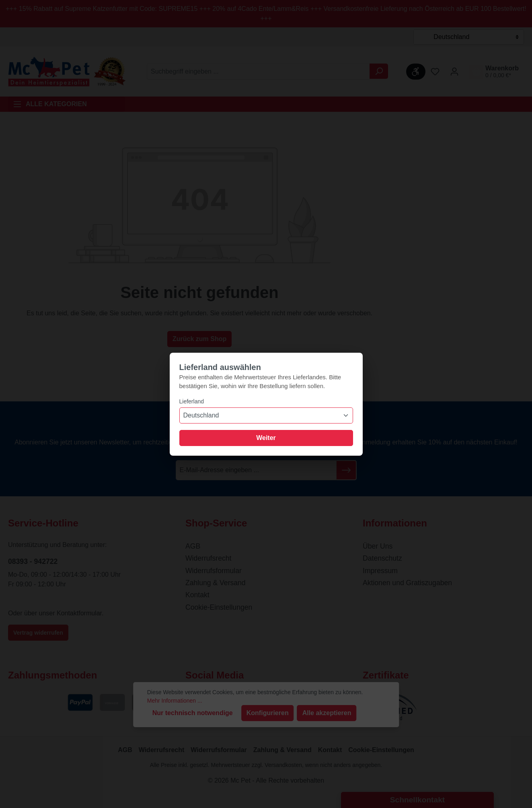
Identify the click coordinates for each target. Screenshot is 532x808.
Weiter (266, 438)
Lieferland (192, 401)
